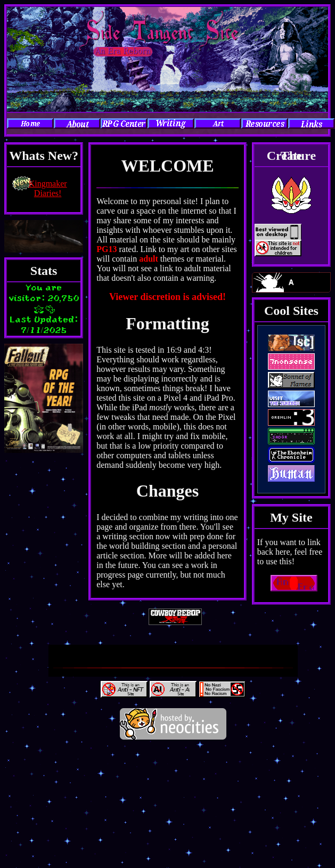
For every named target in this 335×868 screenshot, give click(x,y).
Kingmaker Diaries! (48, 188)
